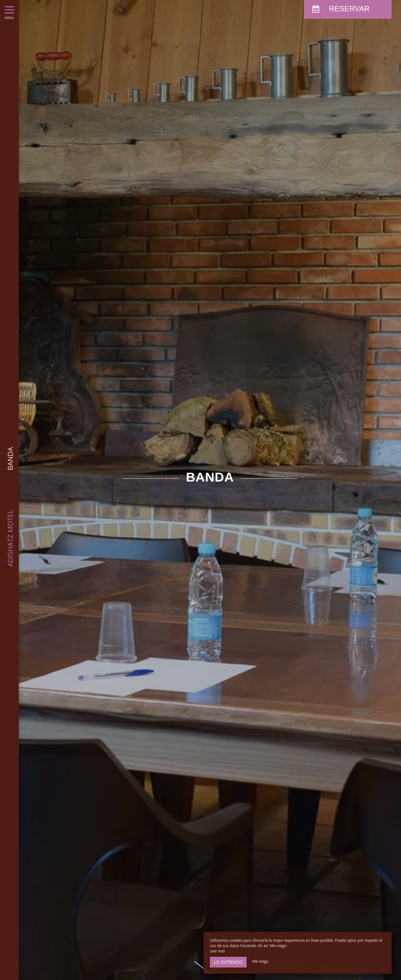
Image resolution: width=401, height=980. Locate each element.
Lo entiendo (228, 962)
